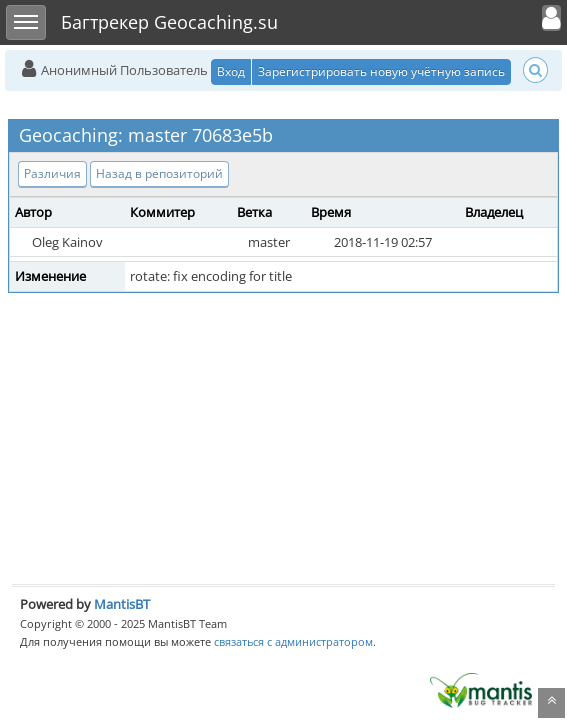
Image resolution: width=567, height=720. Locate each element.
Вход (231, 71)
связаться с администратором (293, 641)
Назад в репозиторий (159, 173)
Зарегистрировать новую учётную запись (381, 71)
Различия (52, 173)
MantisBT (122, 604)
